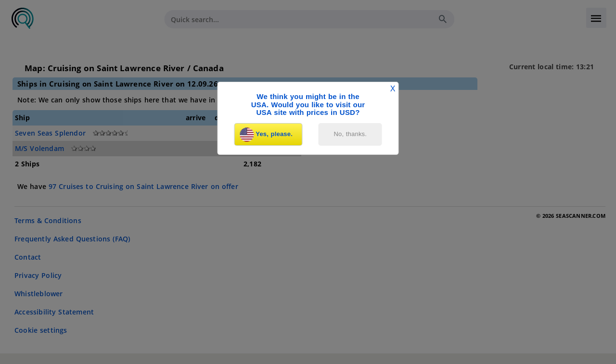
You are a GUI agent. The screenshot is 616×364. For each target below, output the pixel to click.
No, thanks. (351, 134)
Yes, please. (266, 135)
